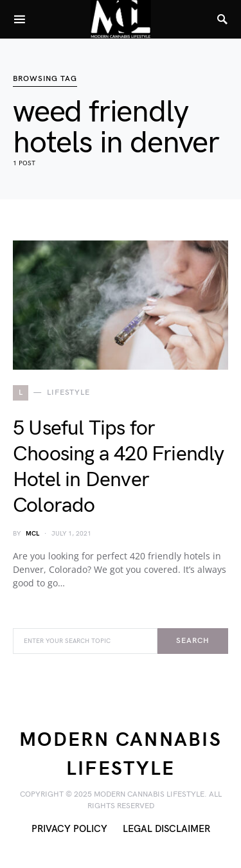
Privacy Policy (69, 829)
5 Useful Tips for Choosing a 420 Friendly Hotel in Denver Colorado (119, 467)
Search (192, 641)
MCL (32, 534)
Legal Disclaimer (166, 829)
